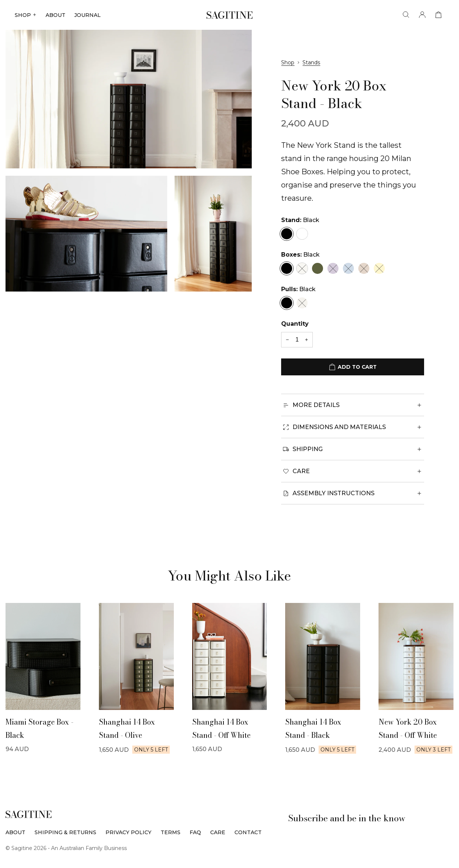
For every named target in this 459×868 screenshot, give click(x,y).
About (15, 832)
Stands (311, 62)
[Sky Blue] (348, 268)
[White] (302, 234)
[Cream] (302, 303)
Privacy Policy (128, 832)
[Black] (287, 234)
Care (218, 832)
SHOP (26, 15)
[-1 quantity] (287, 340)
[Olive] (318, 268)
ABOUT (55, 15)
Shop (288, 62)
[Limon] (379, 268)
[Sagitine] (229, 15)
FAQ (195, 832)
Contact (248, 832)
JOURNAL (87, 15)
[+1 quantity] (306, 340)
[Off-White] (302, 268)
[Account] (422, 15)
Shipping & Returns (65, 832)
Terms (171, 832)
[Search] (406, 15)
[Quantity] (297, 340)
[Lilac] (333, 268)
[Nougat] (364, 268)
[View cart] (438, 15)
